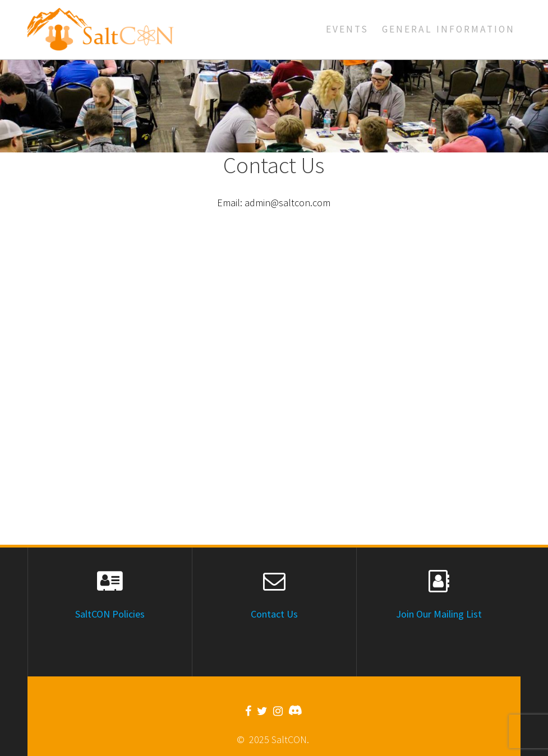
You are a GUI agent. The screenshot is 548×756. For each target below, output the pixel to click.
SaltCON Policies (110, 614)
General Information (448, 29)
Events (347, 29)
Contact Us (274, 614)
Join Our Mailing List (439, 614)
